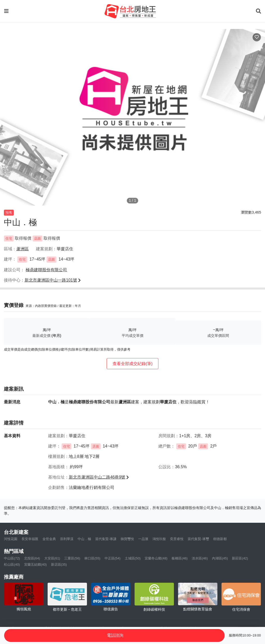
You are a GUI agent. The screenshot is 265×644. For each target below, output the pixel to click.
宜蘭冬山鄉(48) (156, 558)
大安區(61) (52, 558)
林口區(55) (92, 558)
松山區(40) (12, 565)
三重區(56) (72, 558)
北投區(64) (32, 558)
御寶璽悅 (127, 539)
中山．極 (84, 539)
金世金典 (49, 539)
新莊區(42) (240, 558)
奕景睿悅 (177, 539)
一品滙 (143, 539)
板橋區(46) (180, 558)
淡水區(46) (200, 558)
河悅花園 (11, 539)
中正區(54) (113, 558)
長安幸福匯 (30, 539)
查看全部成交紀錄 (133, 364)
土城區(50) (133, 558)
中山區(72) (12, 558)
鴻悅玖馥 (159, 539)
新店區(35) (59, 565)
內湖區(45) (220, 558)
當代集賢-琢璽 (198, 539)
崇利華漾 (67, 539)
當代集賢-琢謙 (106, 539)
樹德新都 (220, 539)
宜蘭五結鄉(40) (35, 565)
